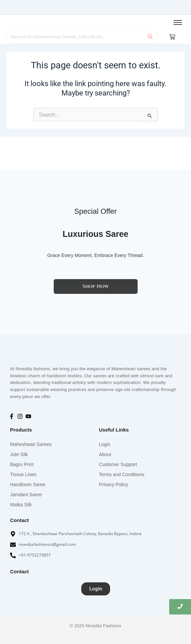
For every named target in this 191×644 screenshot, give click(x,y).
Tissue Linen (23, 474)
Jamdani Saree (26, 495)
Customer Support (118, 464)
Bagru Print (22, 464)
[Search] (75, 37)
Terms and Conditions (122, 474)
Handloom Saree (28, 485)
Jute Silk (19, 454)
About (105, 454)
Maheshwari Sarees (31, 444)
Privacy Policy (114, 485)
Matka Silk (21, 505)
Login (105, 444)
